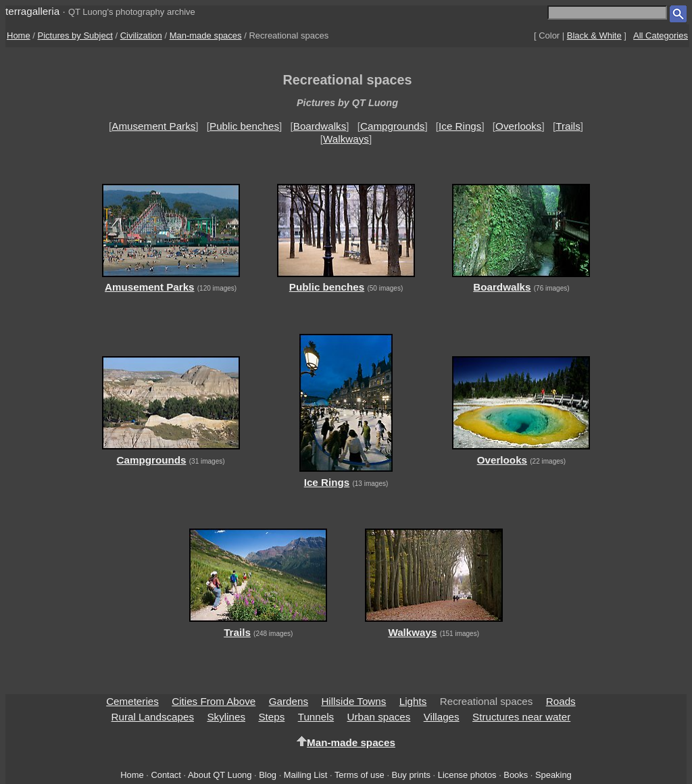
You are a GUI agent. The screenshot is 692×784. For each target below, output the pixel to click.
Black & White (594, 35)
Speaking (553, 775)
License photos (467, 775)
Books (516, 775)
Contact (166, 775)
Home (19, 35)
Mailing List (306, 775)
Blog (268, 775)
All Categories (661, 35)
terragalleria (32, 11)
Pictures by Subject (75, 35)
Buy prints (411, 775)
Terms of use (360, 775)
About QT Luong (220, 775)
